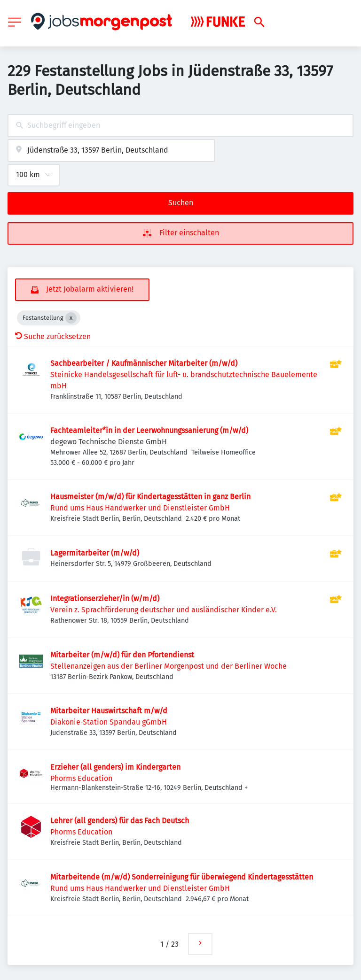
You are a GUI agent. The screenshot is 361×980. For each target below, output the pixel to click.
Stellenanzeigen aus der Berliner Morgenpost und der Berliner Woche (169, 666)
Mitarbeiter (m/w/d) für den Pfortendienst (122, 655)
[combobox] (180, 126)
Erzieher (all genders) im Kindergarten (115, 767)
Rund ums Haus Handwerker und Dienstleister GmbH (140, 508)
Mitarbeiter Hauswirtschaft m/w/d (109, 711)
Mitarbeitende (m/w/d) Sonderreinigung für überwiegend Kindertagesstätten (182, 877)
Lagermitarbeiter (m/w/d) (95, 553)
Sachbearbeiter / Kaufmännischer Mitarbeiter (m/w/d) (144, 363)
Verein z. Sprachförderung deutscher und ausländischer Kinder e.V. (164, 610)
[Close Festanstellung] (71, 318)
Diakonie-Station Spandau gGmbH (109, 722)
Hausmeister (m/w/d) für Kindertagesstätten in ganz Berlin (150, 497)
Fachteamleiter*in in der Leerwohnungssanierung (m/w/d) (149, 430)
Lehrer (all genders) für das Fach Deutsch (120, 821)
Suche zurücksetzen (53, 336)
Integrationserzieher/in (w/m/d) (105, 598)
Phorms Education (81, 778)
